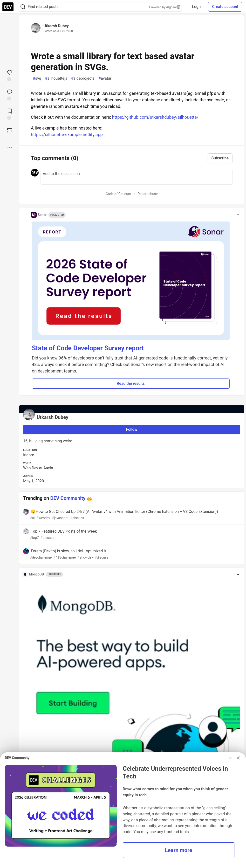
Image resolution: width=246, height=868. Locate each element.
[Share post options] (10, 148)
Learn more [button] (179, 850)
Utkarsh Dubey (56, 26)
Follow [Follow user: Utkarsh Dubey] (132, 429)
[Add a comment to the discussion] (137, 177)
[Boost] (10, 130)
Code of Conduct (118, 194)
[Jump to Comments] (10, 94)
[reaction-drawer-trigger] (10, 75)
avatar (105, 78)
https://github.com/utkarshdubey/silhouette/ (155, 117)
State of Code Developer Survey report (88, 348)
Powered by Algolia (164, 7)
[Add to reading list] (10, 114)
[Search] (23, 7)
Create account (225, 7)
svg (37, 78)
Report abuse (148, 194)
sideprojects (83, 78)
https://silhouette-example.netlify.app (67, 134)
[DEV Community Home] (8, 7)
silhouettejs (56, 78)
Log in (197, 7)
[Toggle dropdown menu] (237, 215)
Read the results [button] (131, 383)
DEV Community (68, 498)
